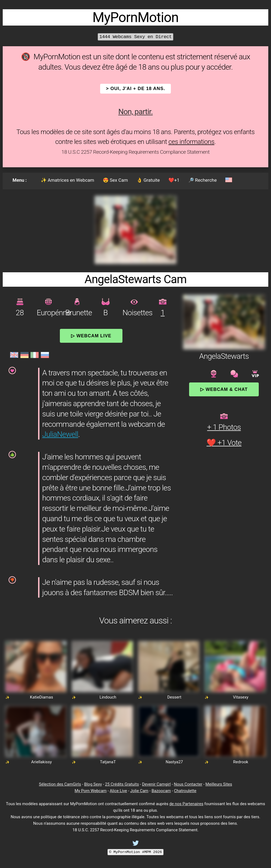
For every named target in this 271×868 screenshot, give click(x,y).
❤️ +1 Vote (224, 443)
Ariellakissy (42, 762)
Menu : (20, 180)
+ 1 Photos (224, 427)
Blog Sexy (93, 784)
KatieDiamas (41, 697)
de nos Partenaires (186, 804)
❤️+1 (174, 180)
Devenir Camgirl (156, 784)
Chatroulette (185, 791)
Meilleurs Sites (219, 784)
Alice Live (118, 791)
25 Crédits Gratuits (122, 784)
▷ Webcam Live (91, 336)
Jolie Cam (139, 791)
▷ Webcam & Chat (224, 389)
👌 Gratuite (148, 180)
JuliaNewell (60, 434)
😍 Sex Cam (115, 180)
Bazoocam (161, 791)
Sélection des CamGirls (60, 784)
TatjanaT (108, 762)
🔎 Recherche (203, 180)
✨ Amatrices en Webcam (67, 180)
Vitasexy (241, 697)
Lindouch (108, 697)
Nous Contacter (188, 784)
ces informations (191, 142)
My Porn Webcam (91, 791)
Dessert (174, 697)
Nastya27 (174, 762)
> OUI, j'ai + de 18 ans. (135, 89)
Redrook (241, 762)
